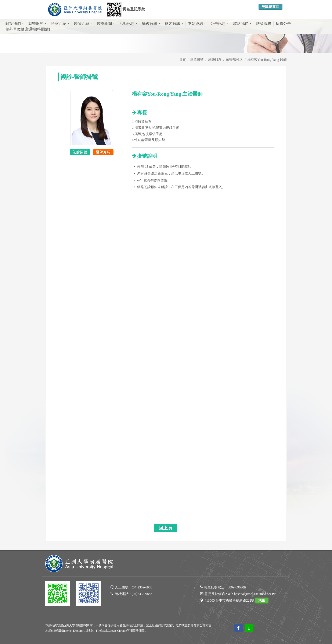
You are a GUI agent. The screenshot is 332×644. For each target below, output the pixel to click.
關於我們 (15, 24)
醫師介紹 (83, 24)
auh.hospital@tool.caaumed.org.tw (252, 594)
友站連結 (197, 24)
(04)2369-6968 (142, 587)
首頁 (183, 60)
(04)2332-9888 (142, 594)
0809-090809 (237, 587)
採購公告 (283, 24)
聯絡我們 (243, 24)
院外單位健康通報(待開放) (28, 29)
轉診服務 (264, 24)
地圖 (262, 600)
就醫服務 (38, 24)
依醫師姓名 (234, 60)
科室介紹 (60, 24)
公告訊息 (220, 24)
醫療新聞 (106, 24)
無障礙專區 (270, 7)
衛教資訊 (151, 24)
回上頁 (166, 528)
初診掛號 (80, 152)
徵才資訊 (174, 24)
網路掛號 (197, 60)
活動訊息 (129, 24)
